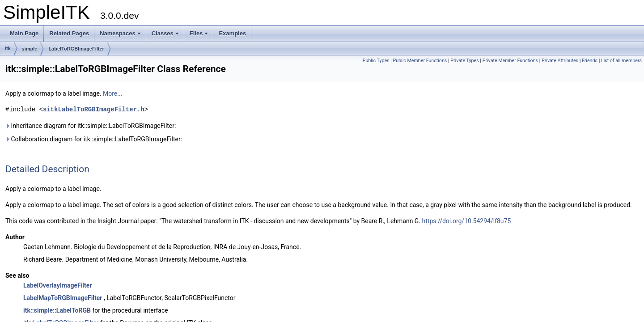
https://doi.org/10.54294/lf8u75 (467, 221)
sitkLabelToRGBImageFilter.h (94, 109)
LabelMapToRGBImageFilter (63, 298)
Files (199, 33)
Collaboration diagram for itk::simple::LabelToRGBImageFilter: (94, 139)
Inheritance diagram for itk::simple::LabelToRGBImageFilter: (91, 126)
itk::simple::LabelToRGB (57, 310)
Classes (165, 33)
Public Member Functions (420, 61)
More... (112, 93)
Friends (590, 61)
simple (30, 49)
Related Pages (69, 33)
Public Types (376, 61)
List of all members (621, 61)
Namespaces (120, 33)
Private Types (465, 61)
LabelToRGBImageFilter (76, 49)
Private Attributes (560, 61)
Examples (232, 33)
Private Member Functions (510, 61)
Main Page (24, 33)
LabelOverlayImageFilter (57, 285)
